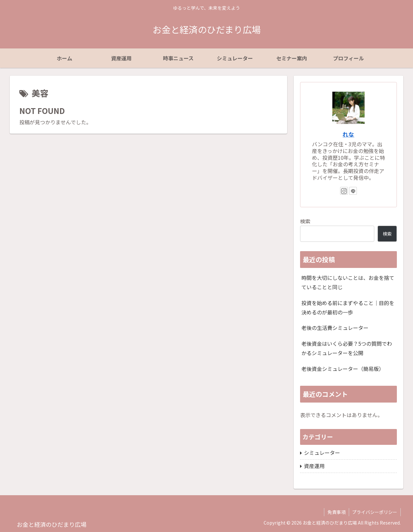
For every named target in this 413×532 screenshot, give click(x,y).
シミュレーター (322, 453)
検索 (305, 221)
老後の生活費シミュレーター (335, 328)
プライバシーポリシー (375, 512)
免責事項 (336, 512)
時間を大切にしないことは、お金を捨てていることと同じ (348, 282)
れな (348, 134)
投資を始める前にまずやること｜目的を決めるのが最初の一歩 (348, 307)
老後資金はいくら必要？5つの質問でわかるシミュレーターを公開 (347, 348)
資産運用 (314, 466)
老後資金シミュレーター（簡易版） (343, 369)
